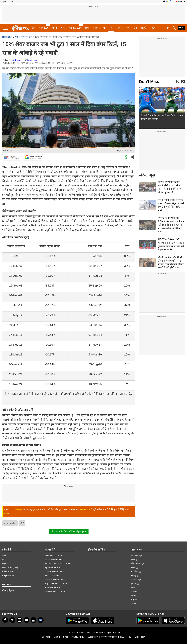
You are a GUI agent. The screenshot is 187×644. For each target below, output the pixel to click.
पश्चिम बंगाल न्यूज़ (137, 564)
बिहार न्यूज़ (134, 568)
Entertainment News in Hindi (58, 564)
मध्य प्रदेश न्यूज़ (136, 572)
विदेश (87, 28)
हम (3, 560)
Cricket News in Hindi (55, 572)
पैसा (111, 28)
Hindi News (7, 37)
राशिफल (120, 28)
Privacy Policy (78, 637)
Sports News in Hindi (54, 568)
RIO (130, 637)
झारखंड (133, 604)
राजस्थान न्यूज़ (136, 580)
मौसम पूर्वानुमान (8, 590)
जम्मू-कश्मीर (135, 600)
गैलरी (135, 28)
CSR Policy (93, 637)
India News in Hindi (54, 556)
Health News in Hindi (54, 588)
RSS (122, 637)
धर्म (128, 28)
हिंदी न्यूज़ (18, 510)
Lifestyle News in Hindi (55, 592)
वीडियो (55, 28)
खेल (105, 28)
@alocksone (32, 60)
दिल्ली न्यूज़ (135, 560)
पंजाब (133, 588)
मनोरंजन (96, 28)
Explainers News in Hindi (56, 584)
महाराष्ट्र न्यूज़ (135, 576)
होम (34, 28)
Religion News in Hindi (55, 580)
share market (10, 523)
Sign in (181, 2)
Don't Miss (149, 82)
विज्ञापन (5, 564)
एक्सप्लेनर (144, 28)
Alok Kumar (18, 60)
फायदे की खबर (27, 37)
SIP (22, 523)
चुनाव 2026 (44, 28)
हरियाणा (134, 592)
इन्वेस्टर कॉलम (7, 572)
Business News (52, 576)
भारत (63, 28)
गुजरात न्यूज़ (135, 584)
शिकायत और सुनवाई (10, 568)
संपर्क (4, 556)
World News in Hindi (54, 560)
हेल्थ (154, 28)
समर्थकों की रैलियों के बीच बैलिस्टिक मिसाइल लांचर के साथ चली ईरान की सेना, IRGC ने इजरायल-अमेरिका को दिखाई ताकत (171, 225)
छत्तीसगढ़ (134, 596)
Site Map (46, 637)
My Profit (85, 510)
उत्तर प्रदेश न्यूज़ (136, 556)
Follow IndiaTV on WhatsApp (69, 532)
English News (8, 576)
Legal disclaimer (61, 637)
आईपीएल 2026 (75, 28)
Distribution (140, 637)
